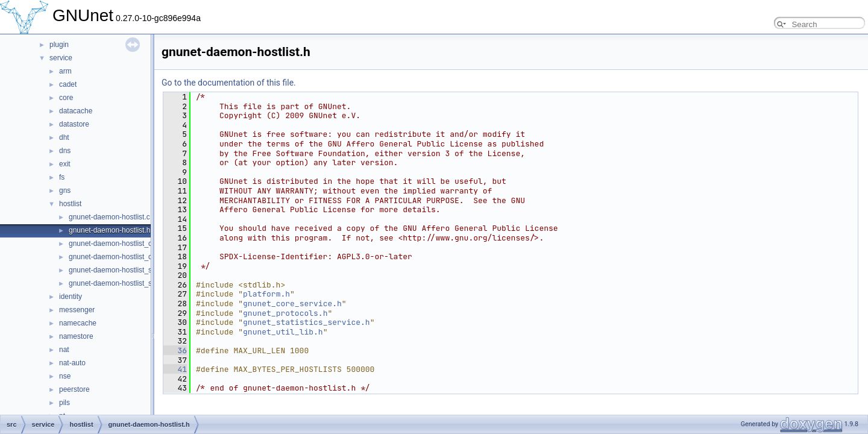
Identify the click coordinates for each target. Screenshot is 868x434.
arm (65, 71)
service (61, 58)
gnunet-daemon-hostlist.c (109, 217)
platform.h (266, 294)
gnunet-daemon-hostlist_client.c (120, 244)
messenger (77, 310)
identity (71, 297)
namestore (76, 336)
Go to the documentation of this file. (229, 83)
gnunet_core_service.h (292, 303)
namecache (78, 323)
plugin (59, 45)
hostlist (70, 204)
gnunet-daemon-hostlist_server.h (121, 283)
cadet (68, 84)
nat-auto (72, 363)
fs (62, 177)
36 (175, 351)
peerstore (74, 389)
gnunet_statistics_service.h (307, 322)
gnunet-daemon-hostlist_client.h (120, 257)
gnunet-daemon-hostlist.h (109, 230)
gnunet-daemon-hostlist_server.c (121, 270)
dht (64, 137)
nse (65, 376)
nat (64, 350)
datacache (76, 111)
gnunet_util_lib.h (283, 332)
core (66, 98)
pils (64, 403)
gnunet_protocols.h (285, 313)
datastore (74, 124)
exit (65, 164)
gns (65, 190)
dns (65, 151)
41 (175, 369)
